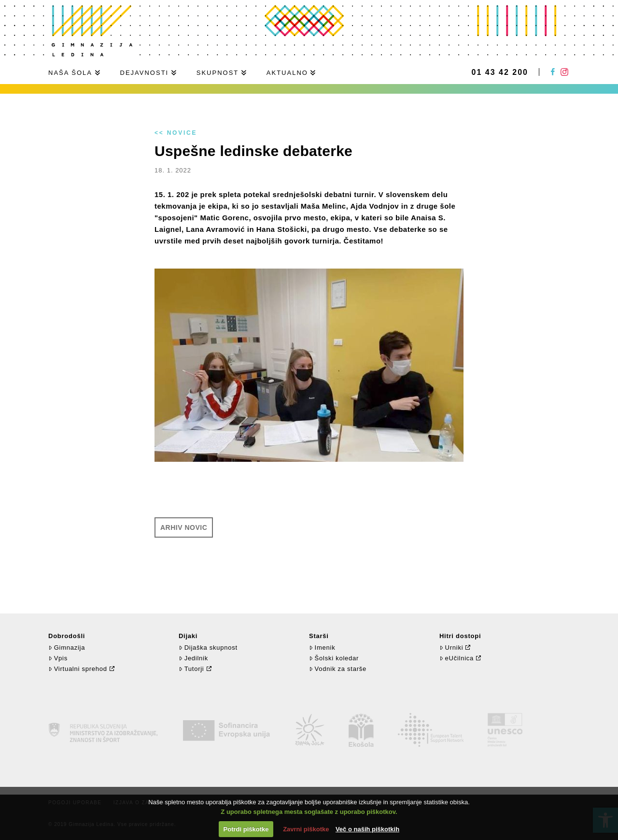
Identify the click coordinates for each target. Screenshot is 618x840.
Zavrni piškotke (306, 829)
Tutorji (191, 669)
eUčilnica (456, 658)
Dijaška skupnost (208, 648)
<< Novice (176, 133)
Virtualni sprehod (78, 669)
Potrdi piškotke (246, 829)
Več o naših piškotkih (367, 829)
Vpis (58, 658)
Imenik (322, 648)
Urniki (451, 648)
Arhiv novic (184, 527)
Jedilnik (193, 658)
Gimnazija (67, 648)
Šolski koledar (334, 658)
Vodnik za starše (338, 669)
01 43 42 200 (500, 72)
